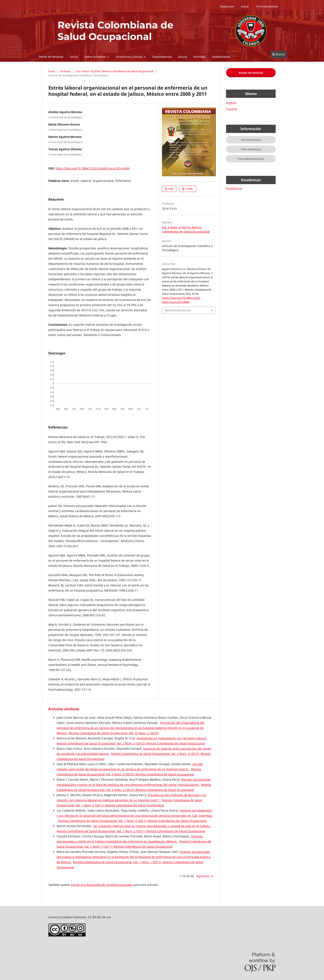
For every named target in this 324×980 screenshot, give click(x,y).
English (231, 103)
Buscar (279, 54)
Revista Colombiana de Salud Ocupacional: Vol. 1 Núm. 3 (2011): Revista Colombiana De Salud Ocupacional (132, 821)
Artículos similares (64, 709)
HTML (189, 189)
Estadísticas (234, 189)
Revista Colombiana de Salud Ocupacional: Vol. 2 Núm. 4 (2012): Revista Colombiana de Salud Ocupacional (131, 743)
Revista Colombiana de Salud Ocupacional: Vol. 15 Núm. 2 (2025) (114, 733)
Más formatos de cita (178, 310)
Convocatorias (162, 57)
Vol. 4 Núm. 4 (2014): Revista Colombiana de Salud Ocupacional (115, 71)
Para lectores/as (251, 140)
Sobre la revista (95, 57)
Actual (183, 57)
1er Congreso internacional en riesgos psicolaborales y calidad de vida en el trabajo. (152, 826)
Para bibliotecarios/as (251, 159)
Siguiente (203, 876)
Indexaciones (221, 57)
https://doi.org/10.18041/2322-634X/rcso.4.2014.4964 (93, 168)
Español (232, 109)
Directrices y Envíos (130, 57)
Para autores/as (251, 149)
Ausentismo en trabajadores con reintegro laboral (172, 738)
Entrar (245, 6)
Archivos (200, 57)
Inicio (74, 57)
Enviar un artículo (251, 73)
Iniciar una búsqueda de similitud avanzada (102, 885)
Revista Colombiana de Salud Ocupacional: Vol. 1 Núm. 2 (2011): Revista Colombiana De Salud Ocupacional (131, 831)
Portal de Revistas (51, 57)
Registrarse (227, 6)
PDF (171, 189)
